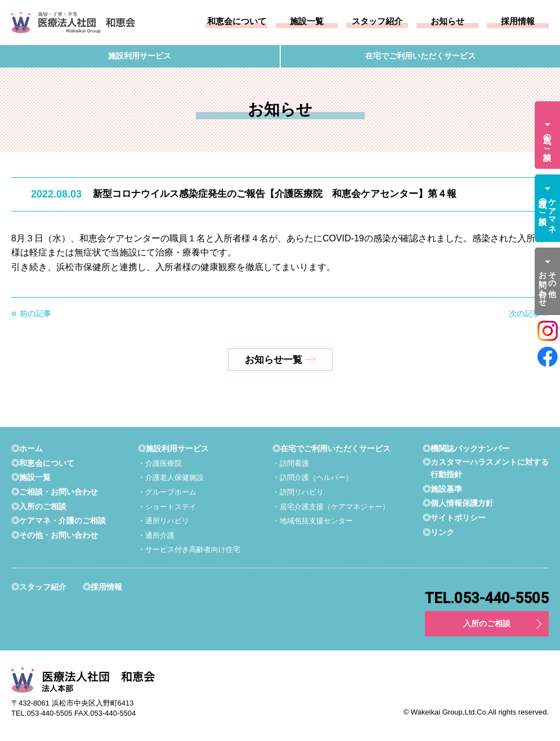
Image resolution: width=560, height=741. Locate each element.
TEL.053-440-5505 (487, 598)
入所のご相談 (487, 623)
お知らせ (447, 21)
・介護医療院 (160, 463)
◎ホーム (27, 448)
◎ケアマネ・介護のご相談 (59, 520)
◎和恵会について (43, 463)
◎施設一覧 (31, 477)
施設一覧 (307, 21)
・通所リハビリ (163, 521)
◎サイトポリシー (454, 518)
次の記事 (525, 313)
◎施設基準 (442, 489)
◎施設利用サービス (173, 448)
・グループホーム (167, 492)
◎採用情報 (102, 587)
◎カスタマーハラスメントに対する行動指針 (486, 468)
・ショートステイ (167, 507)
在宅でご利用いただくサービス (420, 56)
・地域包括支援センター (313, 521)
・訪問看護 (291, 463)
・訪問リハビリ (298, 492)
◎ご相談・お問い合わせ (55, 492)
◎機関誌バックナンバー (466, 448)
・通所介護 (156, 535)
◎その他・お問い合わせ (55, 535)
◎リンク (438, 532)
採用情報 (518, 21)
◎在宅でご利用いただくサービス (331, 448)
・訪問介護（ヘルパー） (313, 477)
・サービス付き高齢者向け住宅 (189, 549)
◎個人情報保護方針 (458, 503)
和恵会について (237, 21)
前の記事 (35, 313)
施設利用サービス (140, 56)
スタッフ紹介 (377, 21)
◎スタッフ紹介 (39, 587)
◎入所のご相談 (39, 506)
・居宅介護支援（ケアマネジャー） (331, 507)
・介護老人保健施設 (171, 477)
